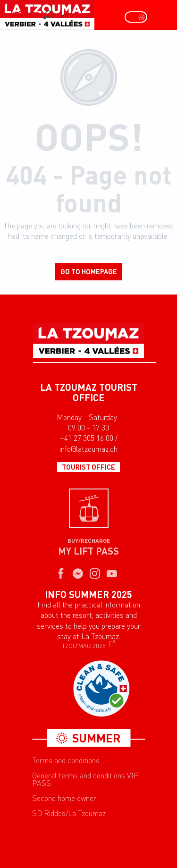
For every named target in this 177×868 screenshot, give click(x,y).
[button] (48, 15)
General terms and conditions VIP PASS (85, 779)
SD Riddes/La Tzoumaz (69, 813)
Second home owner (64, 798)
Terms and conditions (66, 760)
